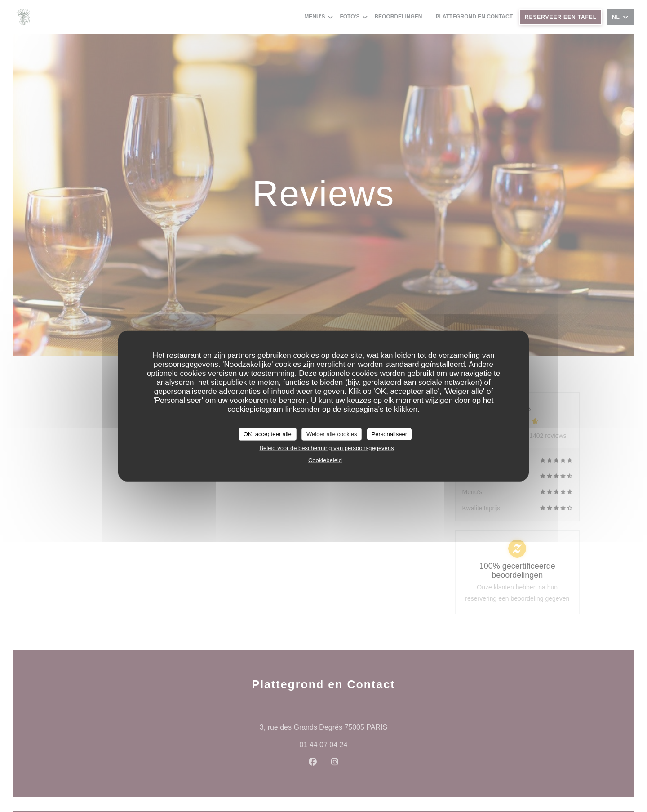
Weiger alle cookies (332, 434)
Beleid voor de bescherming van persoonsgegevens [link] (326, 448)
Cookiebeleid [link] (325, 460)
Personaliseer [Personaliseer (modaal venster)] (390, 434)
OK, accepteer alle (268, 434)
